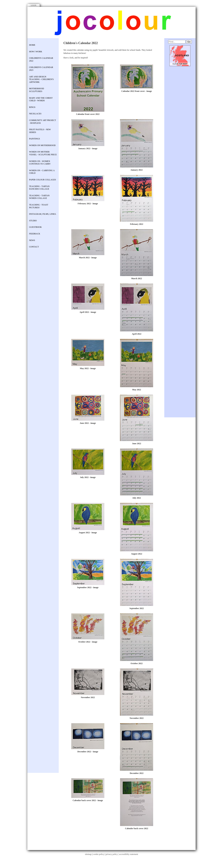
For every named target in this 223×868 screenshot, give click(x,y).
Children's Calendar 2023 (41, 69)
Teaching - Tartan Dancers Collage (39, 188)
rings (32, 107)
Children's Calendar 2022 (41, 59)
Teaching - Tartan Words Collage (39, 197)
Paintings (34, 139)
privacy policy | (112, 854)
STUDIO (33, 221)
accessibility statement (129, 854)
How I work (36, 52)
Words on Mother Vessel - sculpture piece (43, 153)
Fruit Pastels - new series (40, 131)
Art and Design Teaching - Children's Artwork (41, 79)
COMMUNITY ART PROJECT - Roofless (43, 122)
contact (34, 247)
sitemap (88, 854)
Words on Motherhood (42, 145)
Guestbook (35, 227)
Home (32, 45)
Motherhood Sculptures (36, 90)
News (32, 240)
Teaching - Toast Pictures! (39, 206)
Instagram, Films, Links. (43, 214)
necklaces (35, 114)
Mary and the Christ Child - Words (41, 99)
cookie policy (99, 854)
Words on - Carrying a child (42, 172)
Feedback (35, 234)
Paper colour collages (43, 180)
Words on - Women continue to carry (40, 163)
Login (34, 5)
